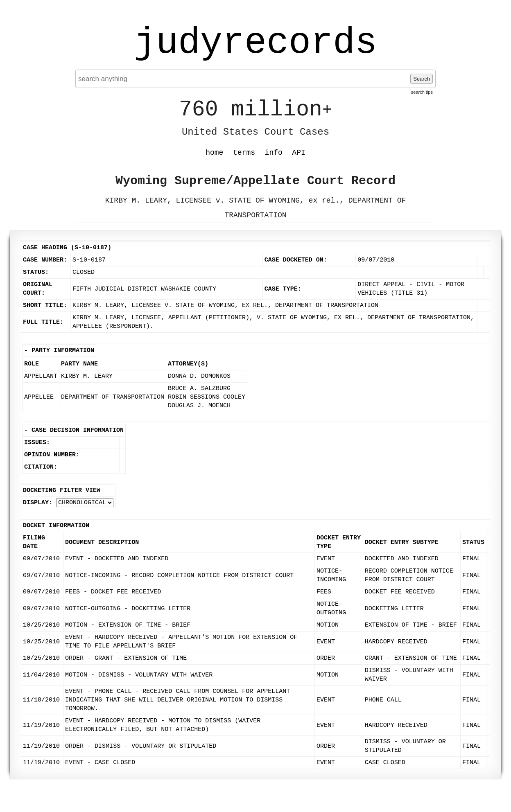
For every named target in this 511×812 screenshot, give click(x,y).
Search (422, 79)
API (298, 153)
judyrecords (255, 43)
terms (244, 153)
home (214, 153)
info (274, 153)
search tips (422, 92)
